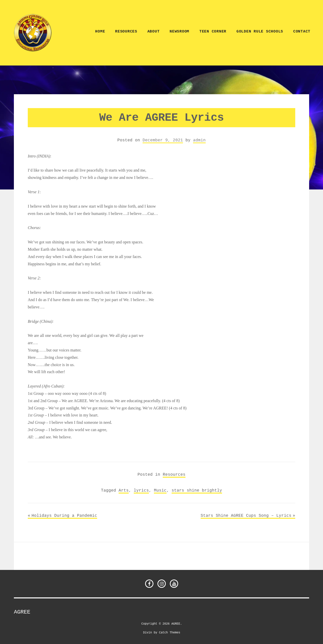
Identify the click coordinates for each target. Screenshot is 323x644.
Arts (124, 490)
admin (199, 140)
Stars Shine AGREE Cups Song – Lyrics (246, 516)
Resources (126, 32)
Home (100, 32)
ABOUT (154, 32)
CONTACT (302, 32)
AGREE (22, 612)
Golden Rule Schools (260, 32)
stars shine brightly (197, 490)
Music (160, 490)
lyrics (141, 490)
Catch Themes (170, 632)
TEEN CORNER (213, 32)
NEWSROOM (179, 32)
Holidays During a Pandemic (64, 516)
